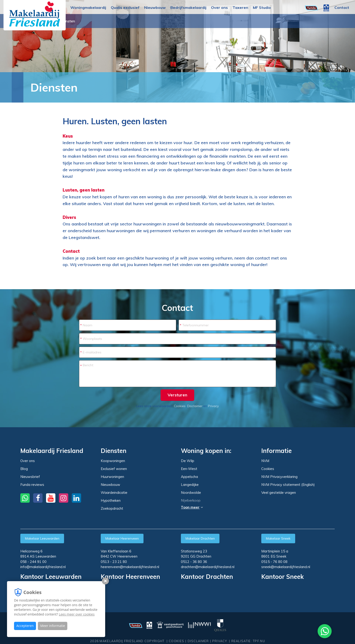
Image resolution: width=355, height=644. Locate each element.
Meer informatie (53, 626)
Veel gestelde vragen (279, 493)
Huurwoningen (112, 477)
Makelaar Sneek (278, 538)
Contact (342, 7)
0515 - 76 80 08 (274, 562)
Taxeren (240, 7)
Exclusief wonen (114, 469)
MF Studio (262, 7)
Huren (27, 87)
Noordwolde (191, 493)
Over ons (219, 7)
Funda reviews (32, 485)
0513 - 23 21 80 (114, 562)
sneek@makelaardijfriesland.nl (286, 567)
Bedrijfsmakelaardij (188, 7)
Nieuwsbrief (30, 477)
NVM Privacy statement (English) (288, 485)
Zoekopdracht (112, 508)
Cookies (180, 406)
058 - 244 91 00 (33, 562)
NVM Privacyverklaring (279, 477)
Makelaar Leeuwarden (42, 538)
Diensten (132, 21)
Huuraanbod (81, 21)
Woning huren (108, 21)
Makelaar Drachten (200, 538)
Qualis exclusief (125, 7)
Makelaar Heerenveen (122, 538)
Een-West (189, 469)
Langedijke (190, 485)
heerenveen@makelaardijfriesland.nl (130, 567)
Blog (24, 469)
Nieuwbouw (155, 7)
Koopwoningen (113, 461)
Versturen (177, 395)
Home (15, 87)
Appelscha (189, 477)
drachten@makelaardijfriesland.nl (208, 567)
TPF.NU (259, 641)
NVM (265, 461)
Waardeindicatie (114, 493)
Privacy (213, 406)
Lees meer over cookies (77, 614)
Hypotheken (111, 500)
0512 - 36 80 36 (194, 562)
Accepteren (25, 626)
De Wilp (188, 461)
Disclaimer (195, 406)
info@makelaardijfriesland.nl (43, 567)
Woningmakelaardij (88, 7)
